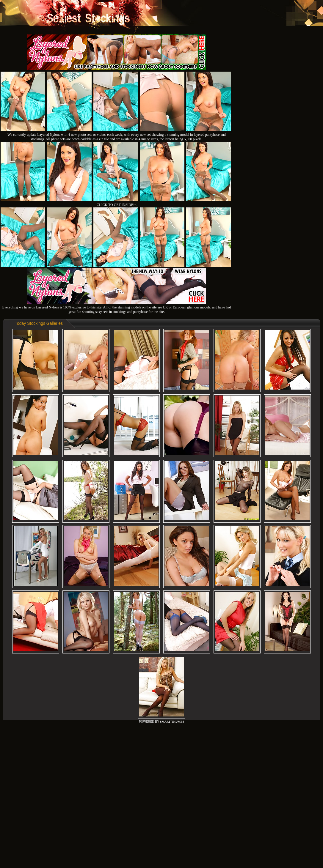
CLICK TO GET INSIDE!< (117, 205)
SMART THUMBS (172, 722)
